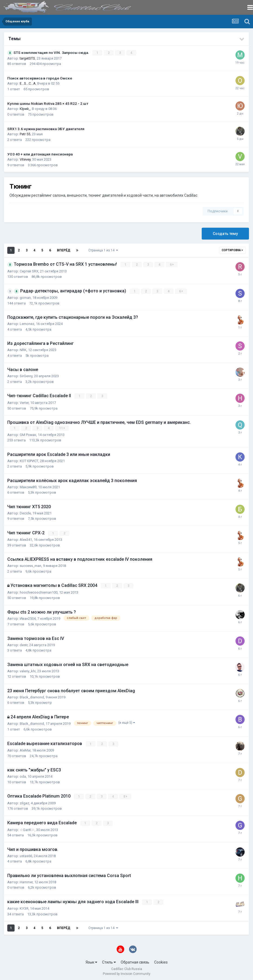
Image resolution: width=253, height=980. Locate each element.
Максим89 (28, 486)
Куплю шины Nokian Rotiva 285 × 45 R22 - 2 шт (48, 103)
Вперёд (64, 250)
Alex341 (26, 539)
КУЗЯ (24, 907)
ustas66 (26, 854)
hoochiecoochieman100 (39, 591)
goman (25, 297)
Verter (24, 402)
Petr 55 (25, 134)
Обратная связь (135, 961)
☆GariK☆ (27, 828)
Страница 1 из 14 (103, 250)
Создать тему (225, 234)
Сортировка (232, 250)
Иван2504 (28, 617)
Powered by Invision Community (127, 972)
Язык (91, 961)
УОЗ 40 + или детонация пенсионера (40, 154)
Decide (25, 512)
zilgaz (24, 802)
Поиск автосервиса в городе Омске (40, 78)
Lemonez (27, 323)
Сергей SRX (29, 271)
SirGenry (26, 376)
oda (23, 775)
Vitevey (25, 159)
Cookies (161, 961)
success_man (31, 565)
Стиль (109, 961)
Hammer (26, 880)
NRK (23, 350)
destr (24, 644)
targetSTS (27, 58)
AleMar (25, 749)
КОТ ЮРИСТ (29, 460)
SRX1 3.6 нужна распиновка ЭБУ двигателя (46, 129)
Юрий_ (25, 109)
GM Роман (28, 434)
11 (62, 428)
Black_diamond (32, 696)
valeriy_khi (28, 670)
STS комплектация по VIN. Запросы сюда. (52, 53)
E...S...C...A (28, 83)
